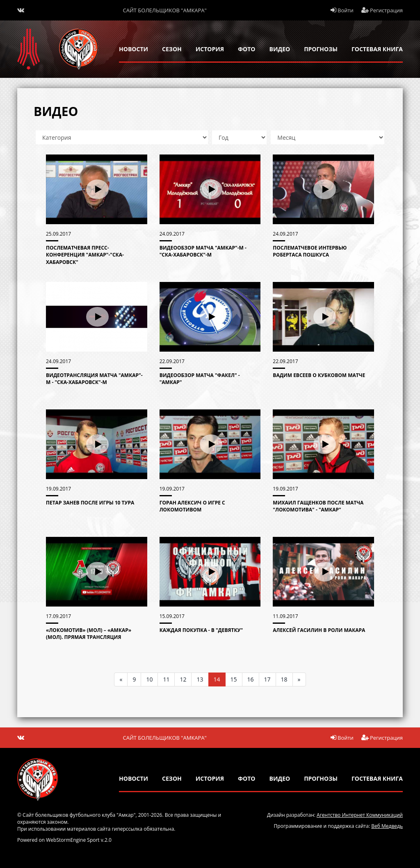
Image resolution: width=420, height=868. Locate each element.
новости (134, 49)
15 (234, 679)
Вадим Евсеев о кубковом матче (319, 375)
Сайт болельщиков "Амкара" (165, 10)
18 (284, 679)
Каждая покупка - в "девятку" (201, 630)
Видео (280, 49)
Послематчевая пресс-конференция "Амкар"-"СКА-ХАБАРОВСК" (85, 255)
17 (267, 679)
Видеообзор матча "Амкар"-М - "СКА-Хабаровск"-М (203, 251)
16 (251, 679)
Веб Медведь (387, 826)
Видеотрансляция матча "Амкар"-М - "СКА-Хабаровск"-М (94, 379)
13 (200, 679)
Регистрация (382, 10)
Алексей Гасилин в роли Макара (319, 630)
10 (149, 679)
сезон (172, 49)
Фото (247, 49)
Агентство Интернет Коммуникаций (360, 815)
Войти (342, 10)
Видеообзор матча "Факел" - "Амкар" (200, 379)
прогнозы (321, 49)
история (210, 49)
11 (166, 679)
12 (183, 679)
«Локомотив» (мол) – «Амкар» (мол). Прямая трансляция (89, 634)
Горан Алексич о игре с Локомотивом (192, 506)
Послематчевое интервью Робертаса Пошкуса (310, 251)
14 (217, 679)
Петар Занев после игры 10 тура (90, 503)
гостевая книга (377, 49)
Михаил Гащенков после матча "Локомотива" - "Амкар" (318, 506)
